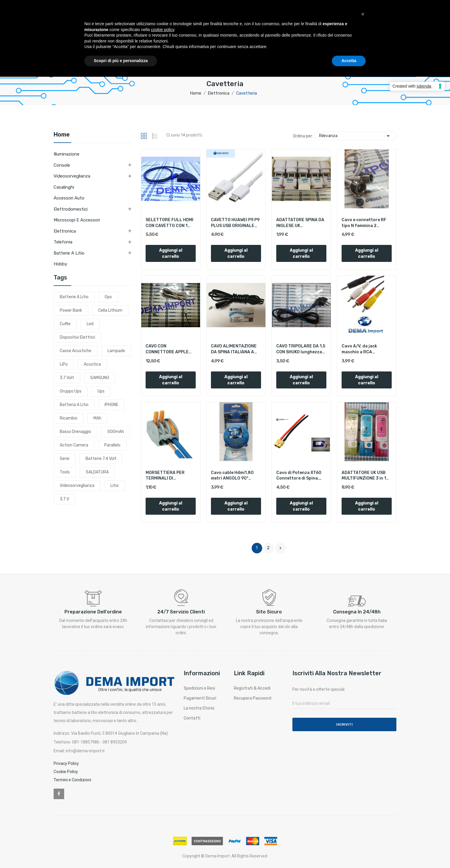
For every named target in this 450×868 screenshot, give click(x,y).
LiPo (64, 364)
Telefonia (63, 242)
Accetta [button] (349, 61)
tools (65, 472)
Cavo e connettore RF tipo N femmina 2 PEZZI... (364, 223)
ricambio (69, 418)
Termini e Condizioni (72, 780)
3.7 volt (67, 378)
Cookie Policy (66, 772)
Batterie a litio (69, 253)
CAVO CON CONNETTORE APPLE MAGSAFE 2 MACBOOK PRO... (168, 349)
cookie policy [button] (162, 30)
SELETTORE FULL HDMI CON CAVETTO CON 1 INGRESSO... (169, 223)
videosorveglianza (77, 486)
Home (62, 135)
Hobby (60, 264)
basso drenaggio (75, 432)
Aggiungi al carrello (171, 253)
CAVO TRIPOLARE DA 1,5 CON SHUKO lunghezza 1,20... (301, 349)
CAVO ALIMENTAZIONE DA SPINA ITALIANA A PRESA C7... (234, 349)
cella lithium (110, 310)
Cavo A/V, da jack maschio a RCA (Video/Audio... (359, 349)
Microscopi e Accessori (77, 220)
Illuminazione (67, 154)
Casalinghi (64, 187)
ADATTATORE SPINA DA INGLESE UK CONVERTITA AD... (300, 223)
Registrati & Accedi (252, 688)
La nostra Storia (199, 708)
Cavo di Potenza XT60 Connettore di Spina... (299, 476)
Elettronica (65, 231)
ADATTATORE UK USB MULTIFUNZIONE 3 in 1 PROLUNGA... (364, 476)
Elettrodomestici (71, 209)
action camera (74, 445)
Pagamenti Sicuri (200, 698)
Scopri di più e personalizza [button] (121, 61)
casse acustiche (76, 351)
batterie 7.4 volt (101, 459)
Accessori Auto (69, 198)
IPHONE (111, 405)
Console (62, 165)
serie (65, 459)
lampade (116, 351)
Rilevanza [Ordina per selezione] (355, 136)
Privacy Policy (66, 763)
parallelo (112, 445)
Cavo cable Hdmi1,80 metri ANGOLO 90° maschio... (232, 476)
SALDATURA (97, 472)
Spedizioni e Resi (199, 688)
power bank (71, 310)
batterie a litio (74, 297)
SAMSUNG (100, 378)
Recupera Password (253, 698)
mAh (97, 418)
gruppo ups (71, 391)
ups (101, 391)
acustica (92, 364)
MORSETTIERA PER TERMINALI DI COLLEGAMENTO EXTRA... (165, 476)
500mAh (116, 432)
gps (108, 297)
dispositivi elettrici (77, 337)
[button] (363, 14)
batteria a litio (74, 405)
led (90, 324)
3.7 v (64, 499)
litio (115, 486)
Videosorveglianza (72, 176)
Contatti (192, 718)
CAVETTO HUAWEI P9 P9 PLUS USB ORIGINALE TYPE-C (235, 223)
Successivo (280, 548)
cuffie (65, 324)
